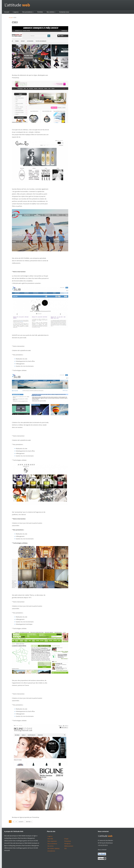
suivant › (21, 822)
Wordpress (67, 844)
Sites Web (50, 839)
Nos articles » (51, 12)
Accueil (7, 12)
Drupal (66, 839)
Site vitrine (50, 846)
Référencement (69, 846)
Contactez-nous (64, 12)
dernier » (29, 822)
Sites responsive (52, 841)
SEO (66, 848)
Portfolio (40, 12)
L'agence (16, 12)
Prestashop (68, 841)
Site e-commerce (52, 844)
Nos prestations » (28, 12)
